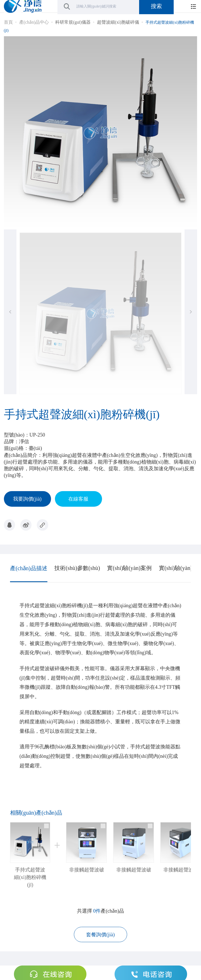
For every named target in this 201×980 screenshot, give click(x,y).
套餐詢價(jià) (100, 935)
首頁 (8, 22)
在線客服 (78, 499)
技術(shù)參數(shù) (77, 568)
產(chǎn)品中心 (34, 22)
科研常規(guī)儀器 (73, 22)
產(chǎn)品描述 (29, 568)
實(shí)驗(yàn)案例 (129, 568)
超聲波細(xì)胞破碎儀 (118, 22)
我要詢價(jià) (27, 499)
